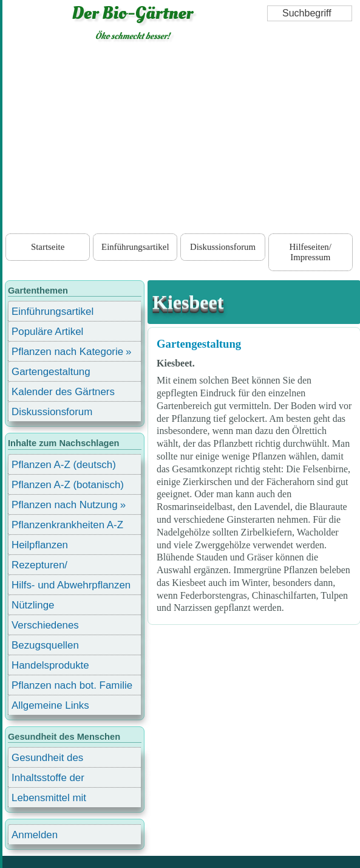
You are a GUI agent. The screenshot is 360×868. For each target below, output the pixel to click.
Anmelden (35, 835)
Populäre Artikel (47, 332)
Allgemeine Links (50, 705)
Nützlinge (33, 605)
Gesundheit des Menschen (47, 759)
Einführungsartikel (135, 247)
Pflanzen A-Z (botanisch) (68, 485)
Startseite (48, 247)
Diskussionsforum (223, 247)
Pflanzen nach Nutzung (65, 505)
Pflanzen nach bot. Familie (72, 685)
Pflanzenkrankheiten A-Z (67, 525)
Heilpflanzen (40, 545)
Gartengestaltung (199, 344)
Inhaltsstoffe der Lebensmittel (48, 780)
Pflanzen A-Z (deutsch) (64, 465)
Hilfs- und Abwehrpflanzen (71, 585)
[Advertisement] (182, 140)
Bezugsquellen (45, 645)
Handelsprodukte (50, 665)
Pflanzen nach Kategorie (67, 352)
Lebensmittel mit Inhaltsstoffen (49, 800)
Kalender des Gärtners (63, 392)
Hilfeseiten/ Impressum (311, 252)
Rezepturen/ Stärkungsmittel (47, 567)
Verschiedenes (45, 625)
